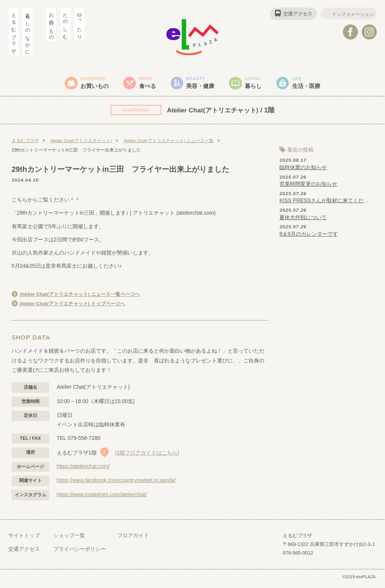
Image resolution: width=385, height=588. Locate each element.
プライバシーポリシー (80, 552)
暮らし (259, 84)
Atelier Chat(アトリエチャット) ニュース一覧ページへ (84, 298)
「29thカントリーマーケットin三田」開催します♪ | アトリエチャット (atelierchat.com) (114, 217)
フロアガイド (133, 539)
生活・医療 (317, 84)
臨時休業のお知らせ (303, 171)
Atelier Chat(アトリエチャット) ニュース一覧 (170, 144)
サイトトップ (24, 539)
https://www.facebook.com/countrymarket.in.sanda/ (116, 484)
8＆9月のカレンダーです (309, 237)
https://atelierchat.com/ (83, 470)
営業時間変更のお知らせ (308, 188)
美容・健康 (202, 84)
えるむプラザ (25, 144)
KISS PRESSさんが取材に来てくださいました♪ (324, 204)
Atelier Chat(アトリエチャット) (213, 114)
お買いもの (87, 84)
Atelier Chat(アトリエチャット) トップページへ (76, 307)
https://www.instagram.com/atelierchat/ (102, 498)
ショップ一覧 (69, 539)
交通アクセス (292, 14)
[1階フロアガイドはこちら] (147, 456)
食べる (144, 84)
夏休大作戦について (303, 221)
